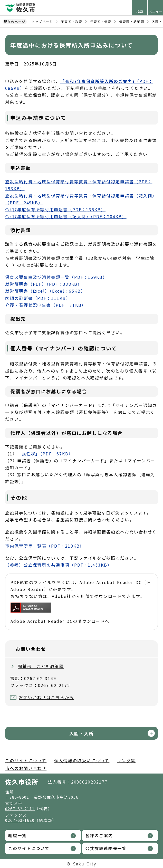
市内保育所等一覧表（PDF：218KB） (45, 546)
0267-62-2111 (20, 809)
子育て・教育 (72, 21)
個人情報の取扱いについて (82, 760)
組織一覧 (17, 835)
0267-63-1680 (20, 820)
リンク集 (126, 760)
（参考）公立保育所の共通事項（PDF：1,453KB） (59, 565)
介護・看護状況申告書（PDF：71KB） (46, 305)
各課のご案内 (99, 835)
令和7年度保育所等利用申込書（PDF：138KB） (55, 209)
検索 (140, 12)
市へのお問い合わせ (26, 768)
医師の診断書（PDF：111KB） (38, 298)
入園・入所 (81, 733)
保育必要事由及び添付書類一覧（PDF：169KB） (56, 277)
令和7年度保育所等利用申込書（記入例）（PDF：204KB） (66, 216)
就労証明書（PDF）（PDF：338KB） (44, 284)
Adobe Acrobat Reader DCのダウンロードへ (60, 613)
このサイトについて (26, 760)
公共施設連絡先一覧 (106, 848)
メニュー (155, 12)
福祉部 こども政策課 (41, 666)
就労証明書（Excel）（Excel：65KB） (45, 291)
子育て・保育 (101, 21)
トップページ (43, 21)
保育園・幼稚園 (132, 21)
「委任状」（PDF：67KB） (45, 454)
